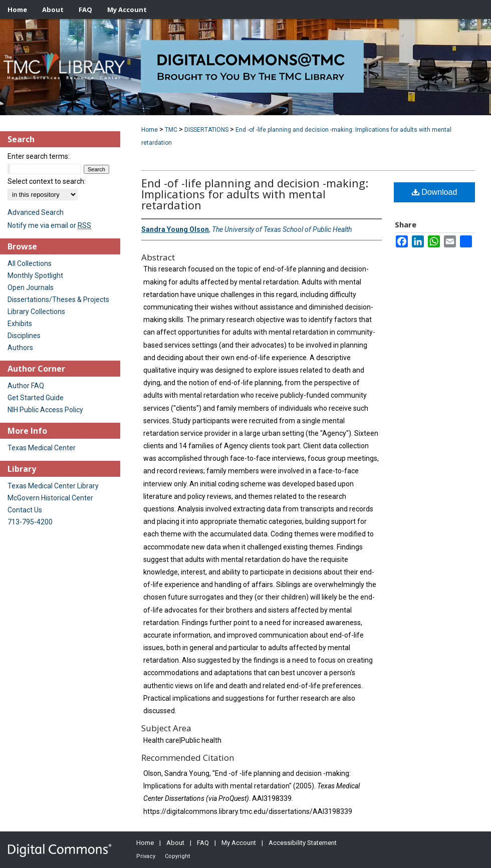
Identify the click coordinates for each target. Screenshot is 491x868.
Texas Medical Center (42, 448)
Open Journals (31, 287)
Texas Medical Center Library (53, 486)
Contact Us (25, 510)
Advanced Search (36, 212)
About (175, 843)
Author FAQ (26, 386)
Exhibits (20, 324)
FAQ (203, 843)
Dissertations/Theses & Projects (58, 300)
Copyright (177, 856)
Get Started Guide (36, 398)
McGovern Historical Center (50, 498)
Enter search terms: (39, 156)
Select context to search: (47, 181)
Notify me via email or (49, 225)
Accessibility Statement (303, 843)
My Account (239, 843)
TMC (171, 130)
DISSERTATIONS (206, 130)
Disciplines (24, 336)
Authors (20, 348)
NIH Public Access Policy (45, 410)
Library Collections (36, 312)
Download (435, 192)
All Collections (30, 263)
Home (150, 130)
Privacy (146, 856)
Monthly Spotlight (35, 275)
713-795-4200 (30, 522)
